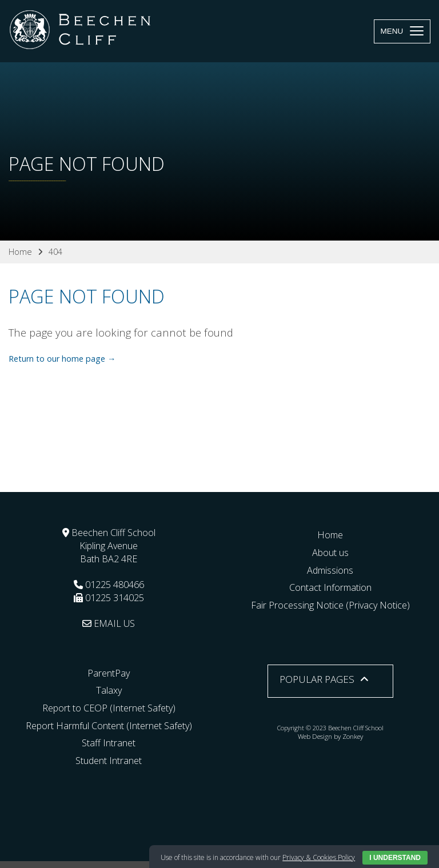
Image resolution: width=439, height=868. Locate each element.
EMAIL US (109, 623)
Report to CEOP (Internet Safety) (109, 708)
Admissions (330, 570)
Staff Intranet (109, 743)
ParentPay (109, 673)
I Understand (395, 858)
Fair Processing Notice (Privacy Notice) (330, 605)
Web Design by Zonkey (330, 736)
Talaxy (109, 690)
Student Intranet (109, 761)
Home (330, 535)
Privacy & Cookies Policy (319, 857)
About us (330, 553)
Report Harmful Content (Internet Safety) (109, 726)
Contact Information (330, 587)
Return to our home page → (62, 359)
